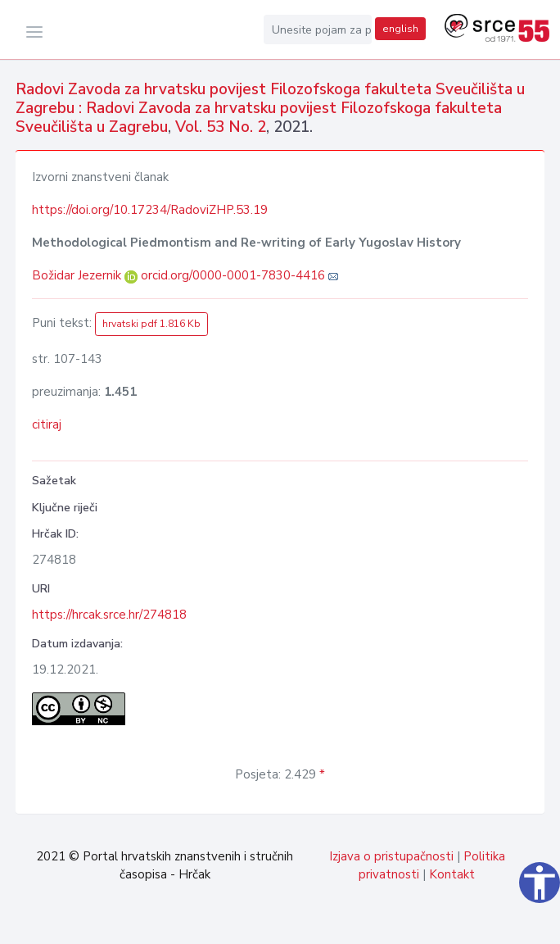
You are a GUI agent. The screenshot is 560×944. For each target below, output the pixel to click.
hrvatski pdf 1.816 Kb (151, 324)
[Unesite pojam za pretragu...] (318, 29)
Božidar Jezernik (78, 275)
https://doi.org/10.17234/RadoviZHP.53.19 (150, 210)
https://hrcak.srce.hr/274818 (109, 615)
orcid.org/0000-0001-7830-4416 (233, 275)
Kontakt (452, 874)
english (400, 29)
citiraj (47, 424)
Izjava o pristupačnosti (391, 856)
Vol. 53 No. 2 (221, 127)
